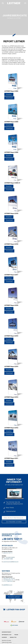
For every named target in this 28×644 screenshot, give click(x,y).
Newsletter (13, 637)
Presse (16, 635)
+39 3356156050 (10, 557)
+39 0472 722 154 (8, 578)
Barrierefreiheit (7, 632)
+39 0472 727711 (8, 553)
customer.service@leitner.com (11, 562)
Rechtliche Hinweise (6, 640)
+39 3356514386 (8, 559)
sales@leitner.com (8, 585)
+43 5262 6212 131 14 (9, 580)
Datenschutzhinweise (7, 642)
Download (9, 98)
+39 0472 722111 (12, 539)
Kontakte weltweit (14, 597)
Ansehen (9, 94)
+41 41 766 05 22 (8, 581)
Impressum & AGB (7, 635)
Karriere (4, 637)
